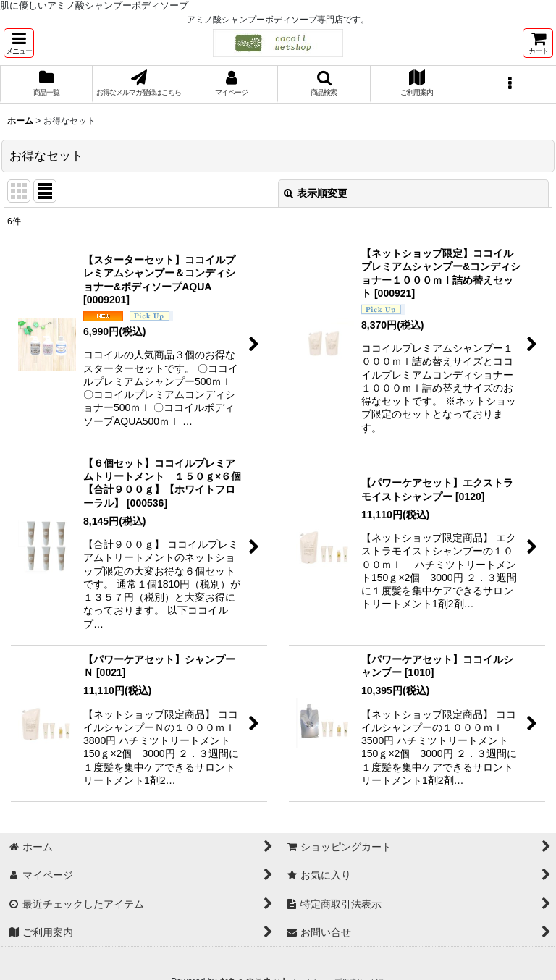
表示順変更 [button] (316, 193)
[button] (19, 43)
